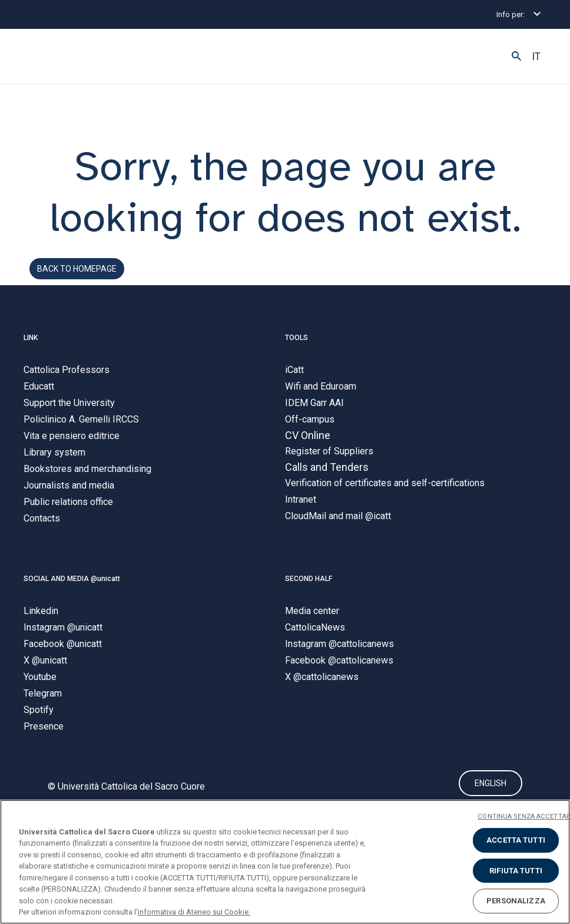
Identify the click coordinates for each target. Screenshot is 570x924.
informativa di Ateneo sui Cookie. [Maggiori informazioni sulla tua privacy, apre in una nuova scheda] (194, 912)
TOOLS (296, 338)
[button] (516, 57)
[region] (285, 862)
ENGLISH (491, 784)
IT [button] (536, 57)
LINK (31, 338)
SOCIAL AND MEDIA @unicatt (72, 579)
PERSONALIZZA (516, 901)
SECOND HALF (309, 579)
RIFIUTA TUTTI (516, 871)
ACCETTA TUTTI (516, 840)
